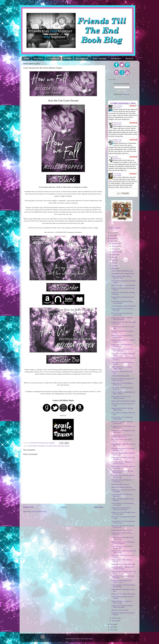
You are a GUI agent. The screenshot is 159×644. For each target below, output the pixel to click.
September (115, 252)
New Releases (82, 58)
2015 (112, 627)
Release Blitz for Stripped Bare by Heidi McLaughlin (122, 319)
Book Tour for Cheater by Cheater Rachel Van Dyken (122, 606)
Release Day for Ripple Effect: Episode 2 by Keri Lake (121, 509)
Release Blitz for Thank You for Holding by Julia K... (121, 397)
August (114, 255)
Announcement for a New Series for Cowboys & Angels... (123, 568)
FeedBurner (126, 94)
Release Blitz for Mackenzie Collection (124, 401)
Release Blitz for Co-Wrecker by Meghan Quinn (122, 368)
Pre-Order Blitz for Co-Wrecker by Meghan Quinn (122, 418)
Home (27, 58)
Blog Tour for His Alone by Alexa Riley (123, 285)
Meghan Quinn (118, 125)
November (115, 246)
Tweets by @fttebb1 (114, 228)
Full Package (117, 174)
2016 (112, 624)
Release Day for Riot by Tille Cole (122, 530)
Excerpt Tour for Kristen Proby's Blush (123, 594)
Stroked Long (117, 140)
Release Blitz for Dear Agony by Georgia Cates (122, 602)
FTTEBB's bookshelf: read (123, 103)
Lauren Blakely (118, 176)
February (115, 618)
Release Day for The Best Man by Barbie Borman (122, 336)
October (115, 249)
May (113, 263)
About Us (129, 58)
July (113, 257)
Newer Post (28, 507)
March (114, 268)
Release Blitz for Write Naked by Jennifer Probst (122, 277)
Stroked (116, 157)
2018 (112, 238)
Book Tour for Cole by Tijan (120, 610)
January (115, 621)
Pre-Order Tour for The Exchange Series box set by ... (122, 463)
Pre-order (49, 446)
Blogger (91, 639)
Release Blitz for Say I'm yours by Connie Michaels (122, 350)
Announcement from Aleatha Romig (123, 274)
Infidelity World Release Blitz (120, 376)
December (115, 244)
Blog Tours (38, 58)
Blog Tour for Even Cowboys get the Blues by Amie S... (123, 380)
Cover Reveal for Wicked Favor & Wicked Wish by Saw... (122, 436)
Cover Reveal (53, 58)
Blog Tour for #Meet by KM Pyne (122, 487)
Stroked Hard (117, 123)
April (113, 266)
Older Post (98, 507)
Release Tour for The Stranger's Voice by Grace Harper (123, 513)
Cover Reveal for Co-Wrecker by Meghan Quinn (122, 547)
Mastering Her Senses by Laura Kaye (123, 564)
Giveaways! (116, 58)
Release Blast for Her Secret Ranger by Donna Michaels (123, 543)
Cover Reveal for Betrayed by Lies (122, 271)
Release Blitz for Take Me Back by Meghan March (122, 409)
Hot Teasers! (42, 446)
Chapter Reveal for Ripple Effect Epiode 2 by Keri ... (122, 581)
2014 (112, 630)
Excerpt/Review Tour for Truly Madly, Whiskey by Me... (123, 449)
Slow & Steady (118, 106)
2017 (112, 241)
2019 (112, 235)
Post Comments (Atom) (39, 512)
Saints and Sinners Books (61, 446)
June (114, 260)
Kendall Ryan (118, 108)
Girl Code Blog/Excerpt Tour (120, 484)
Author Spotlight (99, 58)
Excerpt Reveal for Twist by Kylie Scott (124, 306)
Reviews (67, 58)
